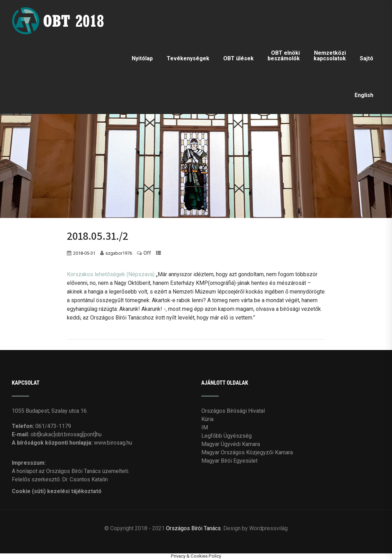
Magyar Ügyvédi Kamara (231, 444)
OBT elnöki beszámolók (284, 56)
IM (205, 427)
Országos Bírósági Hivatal (233, 410)
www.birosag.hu (113, 442)
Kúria (207, 419)
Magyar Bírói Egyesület (229, 460)
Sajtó (367, 58)
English (364, 95)
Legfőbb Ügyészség (227, 435)
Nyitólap (142, 58)
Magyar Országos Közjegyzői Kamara (247, 452)
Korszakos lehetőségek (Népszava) (111, 274)
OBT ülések (238, 58)
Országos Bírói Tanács (193, 528)
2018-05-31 (84, 253)
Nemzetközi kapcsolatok (330, 56)
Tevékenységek (188, 58)
